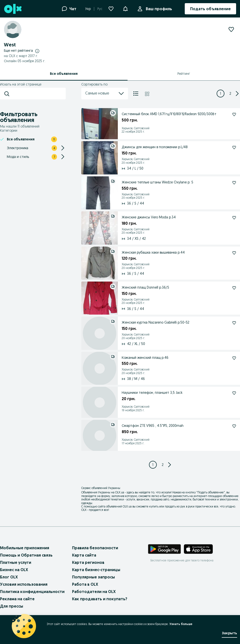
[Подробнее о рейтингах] (37, 51)
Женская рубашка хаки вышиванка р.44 (153, 252)
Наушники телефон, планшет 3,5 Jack (152, 393)
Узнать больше (181, 624)
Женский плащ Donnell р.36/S (145, 287)
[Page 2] (230, 94)
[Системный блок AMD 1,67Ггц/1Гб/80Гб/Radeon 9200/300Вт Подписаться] (234, 114)
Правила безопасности (95, 548)
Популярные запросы (93, 577)
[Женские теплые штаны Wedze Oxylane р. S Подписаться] (234, 183)
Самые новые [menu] (105, 94)
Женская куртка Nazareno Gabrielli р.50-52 (156, 322)
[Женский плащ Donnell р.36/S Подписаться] (234, 288)
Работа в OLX (85, 584)
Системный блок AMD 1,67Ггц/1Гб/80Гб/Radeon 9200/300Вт (169, 114)
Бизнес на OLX (14, 570)
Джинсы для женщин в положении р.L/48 (155, 147)
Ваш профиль (158, 9)
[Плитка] (147, 94)
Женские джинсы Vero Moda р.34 (149, 217)
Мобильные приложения (25, 548)
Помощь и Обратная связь (26, 555)
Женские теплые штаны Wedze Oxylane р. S (157, 182)
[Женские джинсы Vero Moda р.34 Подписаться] (234, 218)
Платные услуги (16, 562)
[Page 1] (221, 94)
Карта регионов (88, 562)
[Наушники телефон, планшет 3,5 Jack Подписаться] (234, 393)
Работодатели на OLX (94, 592)
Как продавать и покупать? (100, 599)
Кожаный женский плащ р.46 (145, 358)
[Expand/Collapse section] (63, 148)
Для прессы (12, 606)
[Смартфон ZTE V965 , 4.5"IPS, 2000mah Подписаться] (234, 426)
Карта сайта (84, 555)
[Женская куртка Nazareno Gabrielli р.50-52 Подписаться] (234, 323)
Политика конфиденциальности (32, 592)
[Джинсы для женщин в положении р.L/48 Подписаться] (234, 147)
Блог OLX (9, 577)
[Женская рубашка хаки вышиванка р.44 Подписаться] (234, 253)
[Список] (136, 94)
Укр (88, 9)
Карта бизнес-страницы (96, 570)
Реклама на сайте (17, 599)
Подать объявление (211, 492)
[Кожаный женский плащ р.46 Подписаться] (234, 358)
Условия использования (24, 584)
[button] (125, 8)
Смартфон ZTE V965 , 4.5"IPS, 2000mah (153, 426)
